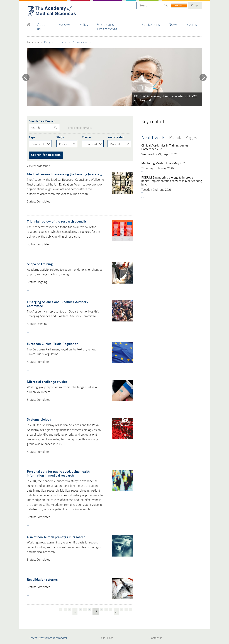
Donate (171, 5)
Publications (154, 23)
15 (69, 550)
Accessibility (70, 623)
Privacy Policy (45, 623)
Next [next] (203, 69)
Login (192, 5)
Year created (115, 126)
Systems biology (38, 379)
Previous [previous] (26, 69)
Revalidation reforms (41, 519)
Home (103, 583)
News (176, 23)
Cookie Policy (32, 623)
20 (104, 550)
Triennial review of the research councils (54, 203)
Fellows (68, 23)
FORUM (129, 592)
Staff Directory (133, 605)
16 (76, 550)
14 (62, 550)
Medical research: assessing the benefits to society (61, 161)
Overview (59, 35)
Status (60, 126)
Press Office (107, 588)
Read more (33, 192)
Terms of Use (58, 623)
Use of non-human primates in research (53, 481)
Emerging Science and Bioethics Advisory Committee (62, 276)
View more (147, 198)
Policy (88, 23)
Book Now (147, 148)
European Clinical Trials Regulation (50, 310)
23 (118, 550)
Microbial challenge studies (45, 345)
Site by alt (198, 620)
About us (47, 23)
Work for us (131, 609)
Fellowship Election (111, 596)
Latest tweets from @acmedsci (48, 576)
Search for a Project (40, 112)
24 (125, 550)
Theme (86, 126)
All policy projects (79, 35)
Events (195, 23)
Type (31, 126)
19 (97, 550)
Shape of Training (38, 242)
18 (90, 550)
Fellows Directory (110, 592)
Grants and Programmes (119, 23)
